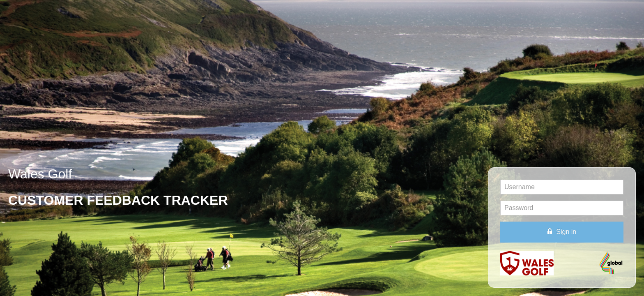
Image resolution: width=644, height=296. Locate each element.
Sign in (562, 231)
